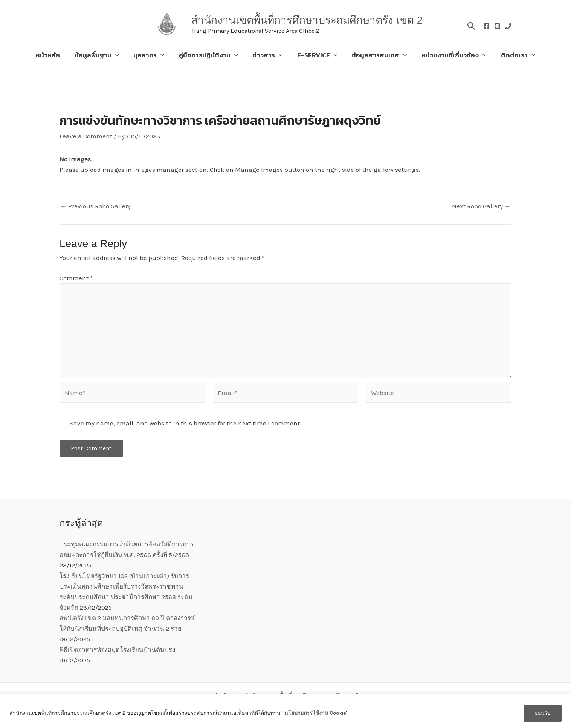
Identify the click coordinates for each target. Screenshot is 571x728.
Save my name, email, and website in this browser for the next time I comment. (185, 423)
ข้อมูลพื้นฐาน (102, 55)
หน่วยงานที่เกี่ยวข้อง (449, 55)
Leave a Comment (86, 136)
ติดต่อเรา (511, 55)
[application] (120, 55)
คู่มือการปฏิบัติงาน (210, 55)
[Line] (497, 26)
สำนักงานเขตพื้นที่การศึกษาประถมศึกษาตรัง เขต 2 (307, 20)
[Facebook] (486, 26)
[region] (285, 711)
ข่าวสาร (268, 55)
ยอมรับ (543, 713)
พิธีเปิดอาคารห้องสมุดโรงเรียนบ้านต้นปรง (117, 650)
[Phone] (508, 26)
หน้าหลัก (55, 55)
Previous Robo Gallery (95, 206)
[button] (471, 25)
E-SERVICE (315, 55)
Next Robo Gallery (481, 206)
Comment (76, 278)
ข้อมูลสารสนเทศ (376, 55)
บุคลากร (152, 55)
